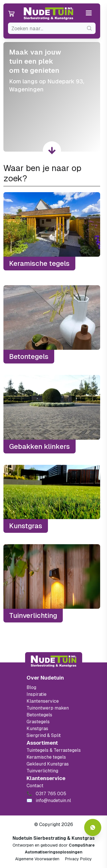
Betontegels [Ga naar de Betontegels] (39, 715)
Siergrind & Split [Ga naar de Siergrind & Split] (44, 735)
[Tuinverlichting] (52, 583)
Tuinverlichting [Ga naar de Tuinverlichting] (42, 771)
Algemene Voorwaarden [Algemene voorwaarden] (37, 859)
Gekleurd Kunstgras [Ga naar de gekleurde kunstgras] (48, 764)
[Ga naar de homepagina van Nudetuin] (49, 14)
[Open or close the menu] (89, 14)
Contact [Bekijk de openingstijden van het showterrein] (35, 786)
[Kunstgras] (52, 499)
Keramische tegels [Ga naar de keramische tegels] (46, 757)
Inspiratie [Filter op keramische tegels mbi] (37, 694)
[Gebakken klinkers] (52, 414)
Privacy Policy (78, 859)
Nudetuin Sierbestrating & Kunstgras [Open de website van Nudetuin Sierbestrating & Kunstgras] (54, 838)
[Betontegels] (52, 324)
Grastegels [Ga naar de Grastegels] (38, 722)
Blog (31, 687)
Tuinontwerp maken (48, 708)
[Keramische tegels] (52, 231)
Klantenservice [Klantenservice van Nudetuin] (43, 701)
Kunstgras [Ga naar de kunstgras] (37, 729)
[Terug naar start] (54, 661)
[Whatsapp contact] (93, 827)
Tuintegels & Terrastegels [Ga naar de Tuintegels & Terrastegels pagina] (54, 750)
